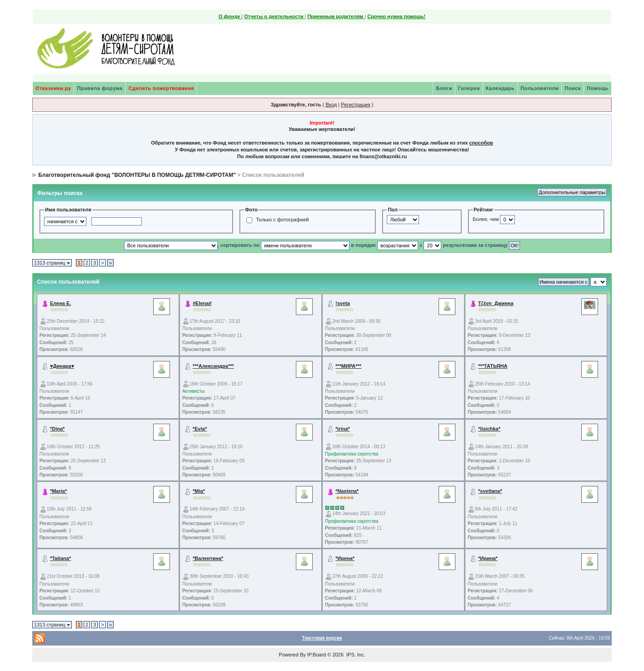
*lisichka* (489, 429)
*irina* (343, 429)
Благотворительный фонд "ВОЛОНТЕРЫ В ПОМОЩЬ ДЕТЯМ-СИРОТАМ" (137, 175)
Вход (331, 105)
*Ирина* (488, 558)
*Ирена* (345, 558)
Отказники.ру (53, 88)
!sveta (343, 303)
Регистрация (355, 105)
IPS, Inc (355, 655)
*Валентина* (208, 558)
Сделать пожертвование (161, 88)
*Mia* (199, 491)
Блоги (444, 88)
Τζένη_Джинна (496, 303)
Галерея (469, 88)
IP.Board (317, 655)
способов (481, 143)
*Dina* (57, 429)
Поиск (573, 88)
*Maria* (58, 491)
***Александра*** (213, 366)
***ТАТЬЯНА (493, 366)
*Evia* (200, 429)
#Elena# (202, 303)
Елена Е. (61, 303)
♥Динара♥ (62, 366)
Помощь (598, 88)
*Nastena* (347, 491)
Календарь (500, 88)
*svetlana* (490, 491)
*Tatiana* (60, 558)
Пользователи (539, 88)
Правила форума (100, 88)
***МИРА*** (348, 366)
